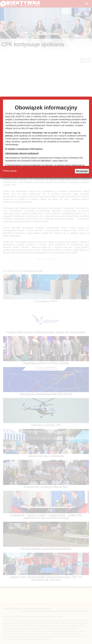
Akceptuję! (82, 171)
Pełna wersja (10, 171)
